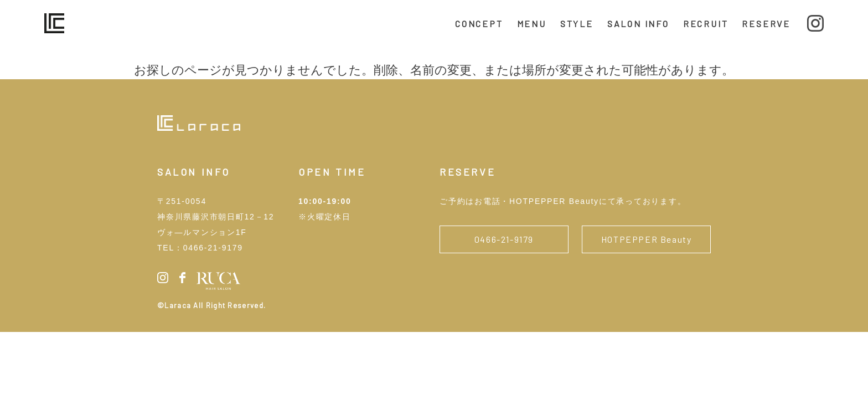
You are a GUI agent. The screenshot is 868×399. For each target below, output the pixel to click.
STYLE (577, 24)
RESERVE (766, 24)
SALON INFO (638, 24)
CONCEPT (479, 24)
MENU (532, 24)
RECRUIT (706, 24)
